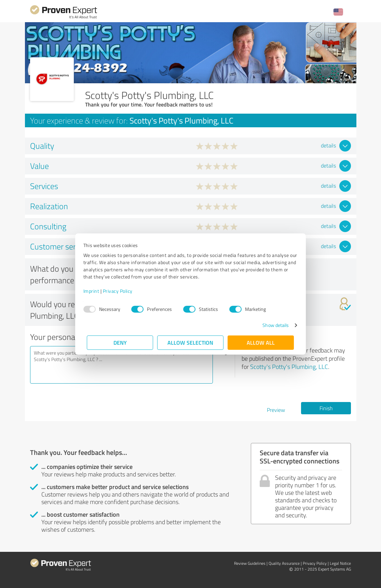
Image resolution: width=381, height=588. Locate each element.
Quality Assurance (284, 563)
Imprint (95, 291)
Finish (326, 408)
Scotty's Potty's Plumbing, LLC (289, 367)
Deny (120, 342)
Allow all (261, 342)
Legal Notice (340, 563)
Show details (272, 325)
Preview (276, 410)
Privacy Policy (121, 291)
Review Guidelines (250, 563)
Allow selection (191, 342)
